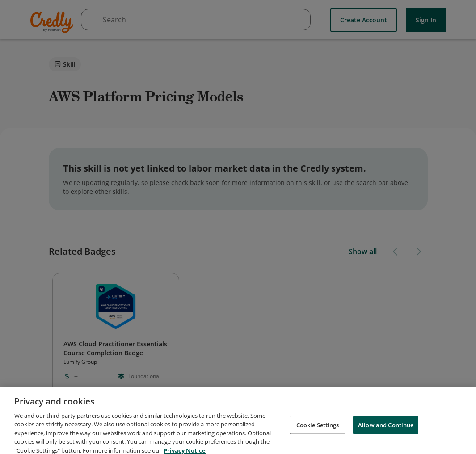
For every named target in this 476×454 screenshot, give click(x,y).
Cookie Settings (318, 431)
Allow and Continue (386, 431)
